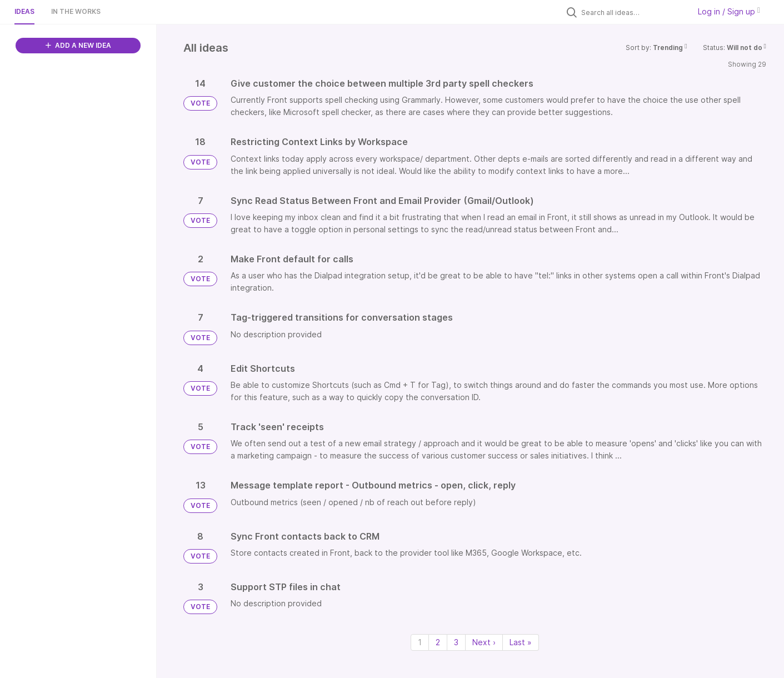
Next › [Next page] (484, 642)
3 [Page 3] (456, 642)
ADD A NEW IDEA (78, 45)
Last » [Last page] (521, 642)
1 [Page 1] (420, 642)
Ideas (24, 11)
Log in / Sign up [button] (729, 11)
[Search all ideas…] (633, 12)
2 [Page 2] (438, 642)
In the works (76, 11)
